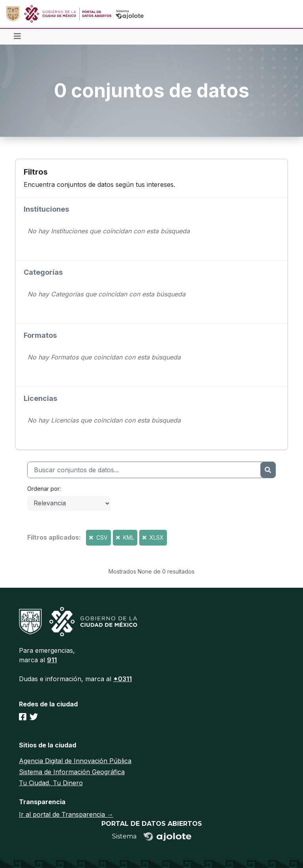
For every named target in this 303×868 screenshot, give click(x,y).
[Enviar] (268, 470)
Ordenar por (43, 489)
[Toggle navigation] (17, 37)
